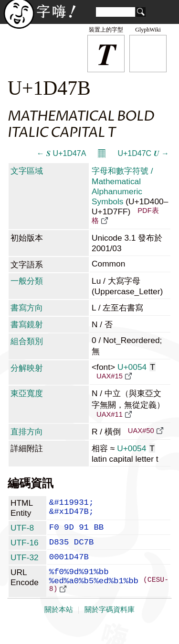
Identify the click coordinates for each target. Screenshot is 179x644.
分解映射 (27, 368)
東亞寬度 (27, 393)
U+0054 (137, 367)
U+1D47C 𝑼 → (143, 153)
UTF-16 (25, 548)
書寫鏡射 (27, 324)
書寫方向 (27, 308)
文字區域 (27, 171)
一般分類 (27, 281)
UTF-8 (22, 531)
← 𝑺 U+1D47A (62, 153)
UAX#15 (110, 376)
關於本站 (59, 626)
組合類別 (27, 341)
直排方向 (27, 432)
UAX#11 (110, 414)
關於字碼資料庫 (110, 626)
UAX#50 (141, 431)
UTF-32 (25, 565)
